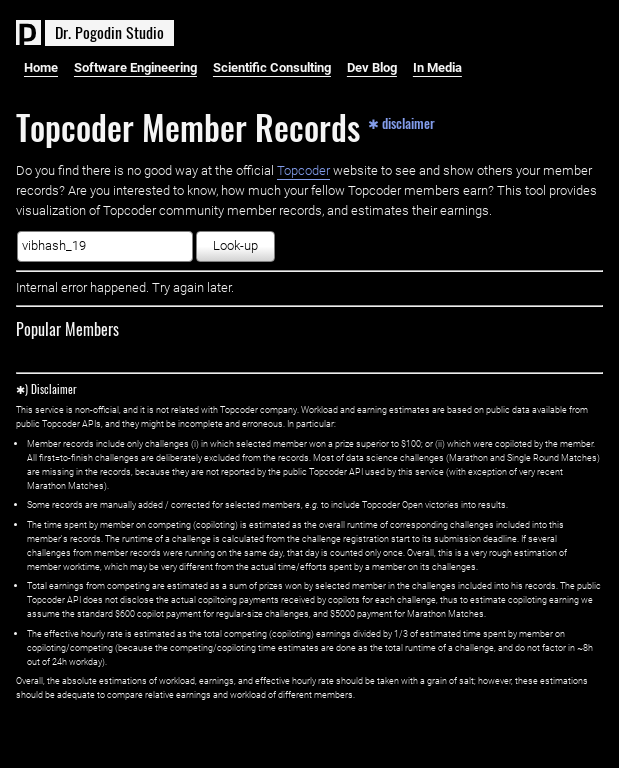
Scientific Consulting (272, 67)
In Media (437, 67)
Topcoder (303, 170)
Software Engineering (135, 67)
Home (41, 67)
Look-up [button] (235, 245)
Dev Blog (372, 67)
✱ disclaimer (401, 122)
